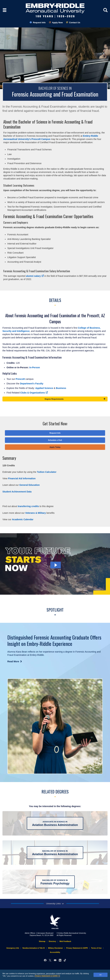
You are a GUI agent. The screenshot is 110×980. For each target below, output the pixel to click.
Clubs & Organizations (34, 393)
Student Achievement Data (17, 492)
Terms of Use (96, 948)
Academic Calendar (23, 519)
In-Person (35, 367)
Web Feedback (65, 941)
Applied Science (44, 388)
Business (61, 388)
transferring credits (28, 506)
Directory (52, 941)
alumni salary (35, 276)
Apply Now (56, 23)
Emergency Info (13, 948)
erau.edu (55, 922)
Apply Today (55, 447)
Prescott (21, 379)
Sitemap (42, 941)
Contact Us (73, 23)
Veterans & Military (35, 513)
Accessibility (55, 952)
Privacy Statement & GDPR (47, 976)
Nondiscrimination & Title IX (34, 948)
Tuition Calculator (47, 472)
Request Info (38, 23)
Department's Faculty (32, 384)
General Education (29, 485)
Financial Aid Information (22, 478)
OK (101, 975)
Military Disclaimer (55, 948)
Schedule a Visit (55, 440)
